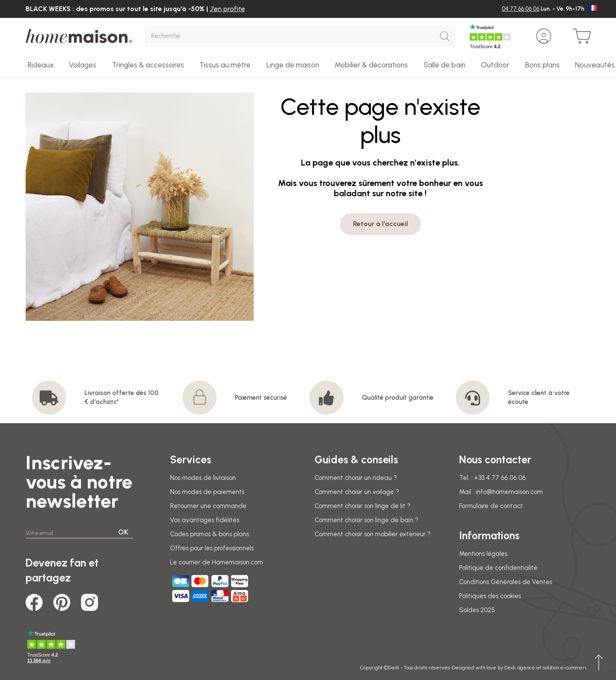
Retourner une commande (208, 506)
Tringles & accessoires (148, 65)
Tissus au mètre (225, 65)
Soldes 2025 (477, 610)
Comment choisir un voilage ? (357, 492)
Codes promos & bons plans (210, 534)
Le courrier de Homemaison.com (217, 562)
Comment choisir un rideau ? (356, 478)
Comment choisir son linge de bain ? (366, 520)
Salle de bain (445, 65)
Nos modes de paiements (207, 492)
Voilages (83, 65)
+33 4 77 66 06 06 (500, 478)
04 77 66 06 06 (521, 9)
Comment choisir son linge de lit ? (363, 506)
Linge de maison (293, 65)
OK (123, 532)
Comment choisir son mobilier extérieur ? (373, 534)
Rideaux (41, 65)
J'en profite (227, 9)
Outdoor (495, 65)
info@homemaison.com (509, 492)
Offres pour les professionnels (212, 548)
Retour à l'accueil (380, 224)
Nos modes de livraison (203, 478)
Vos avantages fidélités (205, 520)
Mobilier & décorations (371, 65)
